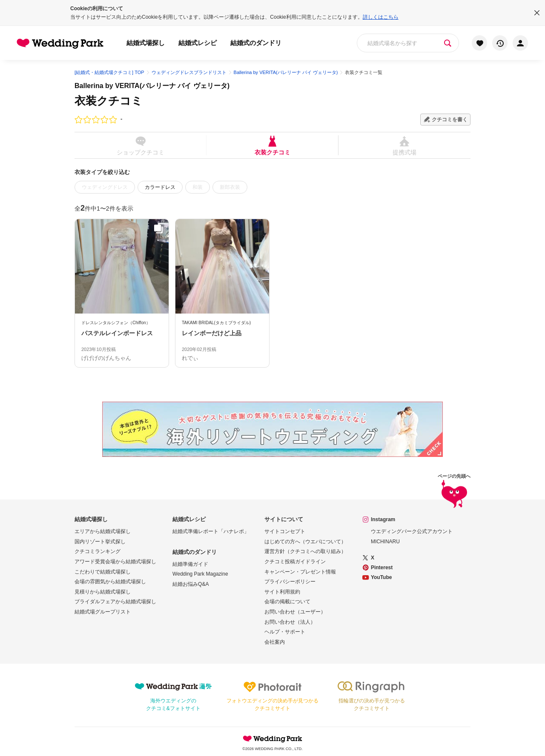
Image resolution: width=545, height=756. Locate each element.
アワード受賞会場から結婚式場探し (115, 562)
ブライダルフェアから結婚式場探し (115, 602)
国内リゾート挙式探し (100, 542)
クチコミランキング (98, 551)
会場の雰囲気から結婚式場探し (110, 582)
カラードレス (160, 187)
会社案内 (275, 642)
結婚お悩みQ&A (191, 584)
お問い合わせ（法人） (290, 622)
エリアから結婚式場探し (103, 531)
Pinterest (382, 568)
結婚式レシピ (198, 43)
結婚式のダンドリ (256, 43)
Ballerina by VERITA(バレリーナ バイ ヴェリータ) (152, 86)
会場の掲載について (287, 602)
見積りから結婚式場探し (103, 592)
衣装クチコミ (272, 145)
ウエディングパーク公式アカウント (412, 531)
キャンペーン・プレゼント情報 (300, 572)
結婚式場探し (146, 43)
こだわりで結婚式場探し (103, 572)
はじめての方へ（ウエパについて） (305, 542)
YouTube (381, 577)
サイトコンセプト (285, 531)
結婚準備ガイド (190, 564)
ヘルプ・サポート (285, 632)
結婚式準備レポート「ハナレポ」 (211, 531)
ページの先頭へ (454, 492)
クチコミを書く (450, 120)
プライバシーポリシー (290, 582)
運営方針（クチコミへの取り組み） (305, 551)
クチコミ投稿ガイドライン (295, 562)
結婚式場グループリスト (103, 612)
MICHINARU (385, 542)
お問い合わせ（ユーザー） (295, 612)
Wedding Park (272, 739)
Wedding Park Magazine (200, 574)
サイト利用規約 (282, 592)
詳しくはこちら (381, 17)
